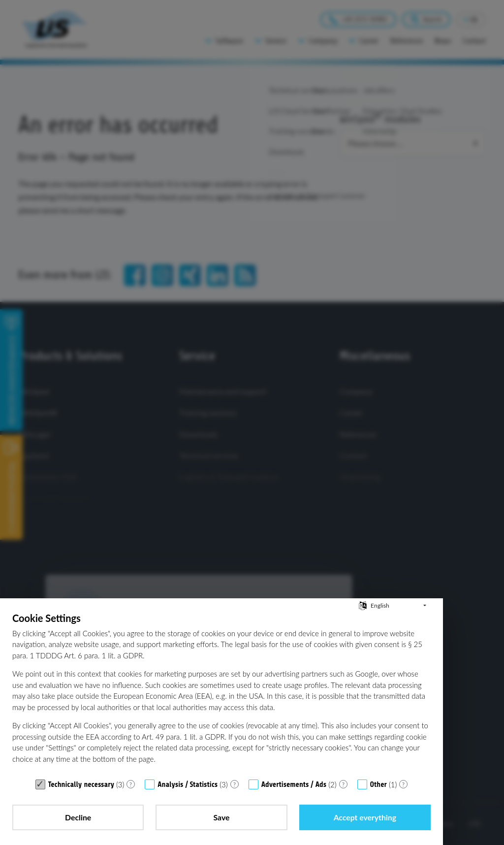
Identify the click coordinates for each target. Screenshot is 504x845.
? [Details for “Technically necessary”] (131, 784)
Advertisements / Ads (294, 785)
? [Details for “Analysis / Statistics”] (235, 784)
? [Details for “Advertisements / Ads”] (343, 784)
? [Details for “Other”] (403, 784)
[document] (221, 693)
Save (222, 817)
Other (378, 785)
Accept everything (365, 817)
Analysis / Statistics (188, 785)
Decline (78, 817)
